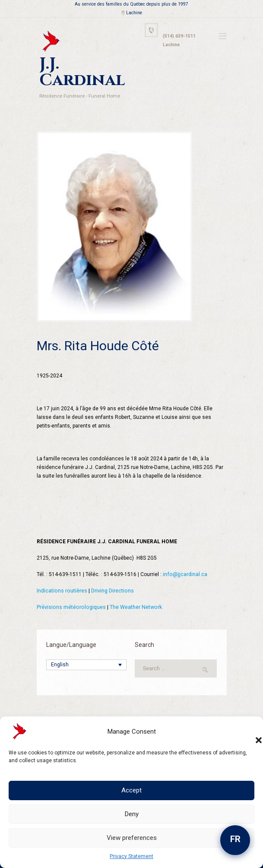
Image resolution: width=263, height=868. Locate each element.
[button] (250, 732)
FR (235, 839)
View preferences (132, 838)
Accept (131, 790)
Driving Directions (111, 570)
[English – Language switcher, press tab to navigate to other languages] (86, 645)
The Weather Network (134, 587)
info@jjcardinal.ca (185, 554)
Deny (132, 814)
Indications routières (62, 570)
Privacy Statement (131, 856)
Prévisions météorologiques (70, 587)
